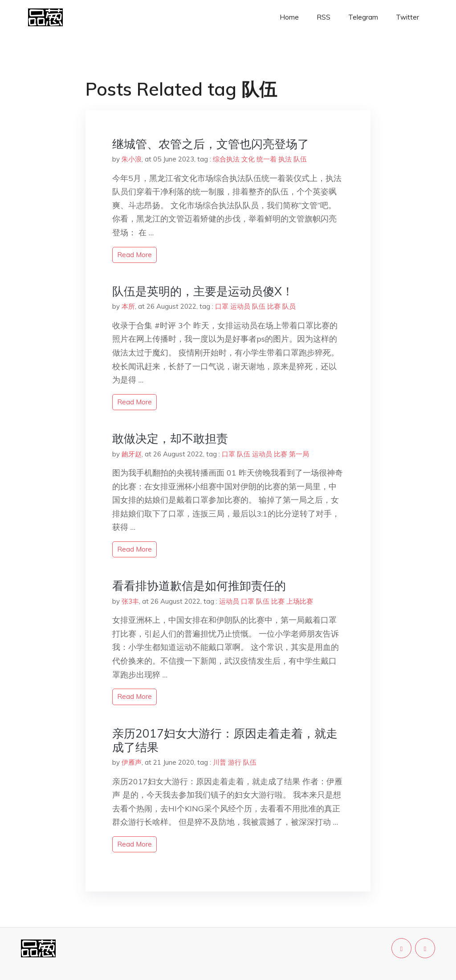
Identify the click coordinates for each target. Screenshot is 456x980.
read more (134, 255)
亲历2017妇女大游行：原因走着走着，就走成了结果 (225, 740)
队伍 (300, 159)
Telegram (363, 17)
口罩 (222, 306)
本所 (128, 306)
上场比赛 (300, 601)
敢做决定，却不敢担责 (170, 438)
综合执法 (226, 159)
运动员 (240, 306)
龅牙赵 (132, 454)
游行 (235, 762)
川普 (220, 762)
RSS (324, 17)
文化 (248, 159)
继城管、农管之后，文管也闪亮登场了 (211, 144)
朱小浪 (132, 159)
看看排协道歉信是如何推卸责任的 (199, 586)
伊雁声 (132, 762)
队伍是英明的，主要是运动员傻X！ (203, 291)
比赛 (274, 306)
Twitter (407, 17)
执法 (285, 159)
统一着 (267, 159)
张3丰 (130, 601)
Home (289, 17)
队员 (289, 306)
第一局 (299, 454)
